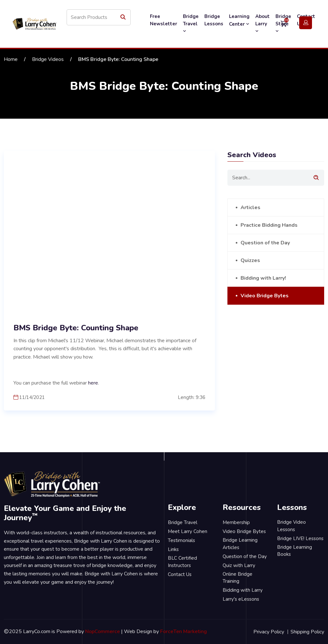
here (93, 383)
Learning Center (239, 20)
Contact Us (180, 574)
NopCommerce (102, 631)
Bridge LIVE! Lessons (300, 538)
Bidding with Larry (243, 590)
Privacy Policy (269, 632)
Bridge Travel (191, 23)
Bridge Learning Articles (240, 544)
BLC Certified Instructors (182, 562)
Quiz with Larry (239, 565)
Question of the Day (265, 243)
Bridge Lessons (214, 20)
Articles (250, 208)
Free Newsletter (164, 20)
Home (11, 59)
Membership (236, 522)
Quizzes (250, 260)
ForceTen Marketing (184, 631)
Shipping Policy (307, 632)
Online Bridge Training (238, 578)
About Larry (262, 23)
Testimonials (181, 540)
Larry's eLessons (241, 599)
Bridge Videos (48, 59)
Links (173, 549)
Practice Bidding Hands (269, 225)
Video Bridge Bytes (265, 296)
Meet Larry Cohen (188, 531)
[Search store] (99, 17)
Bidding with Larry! (263, 278)
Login (306, 23)
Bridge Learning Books (295, 551)
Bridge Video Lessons (291, 526)
